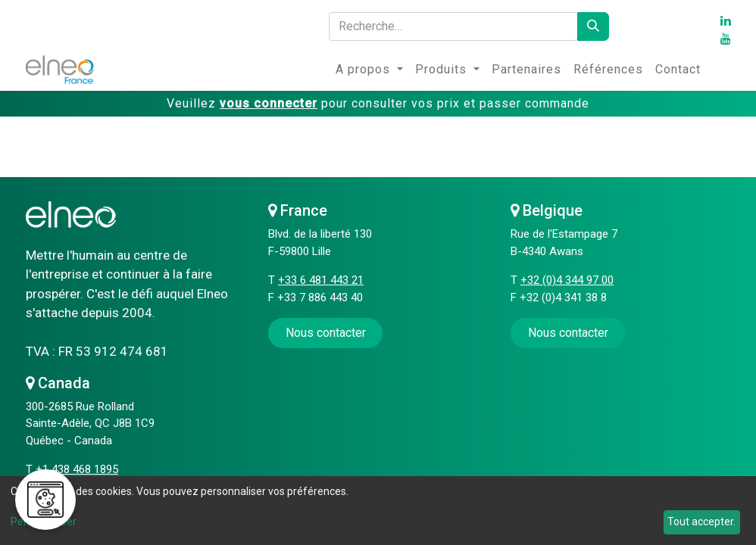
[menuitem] (369, 70)
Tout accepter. (701, 522)
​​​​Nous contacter (326, 333)
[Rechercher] (593, 26)
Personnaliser (44, 522)
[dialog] (378, 511)
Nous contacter (568, 333)
